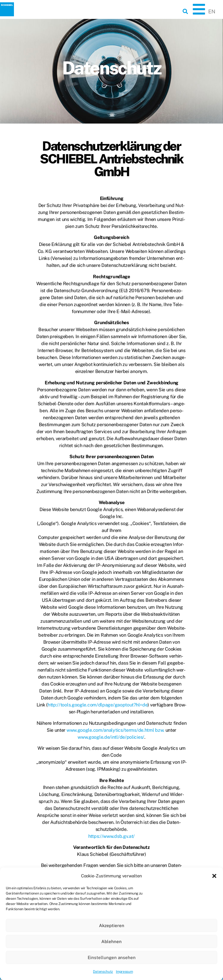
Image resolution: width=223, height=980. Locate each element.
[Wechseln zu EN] (212, 12)
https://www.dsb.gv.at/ (111, 836)
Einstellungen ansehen (112, 957)
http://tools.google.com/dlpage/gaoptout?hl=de (98, 705)
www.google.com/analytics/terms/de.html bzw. (116, 730)
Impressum (124, 972)
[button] (214, 876)
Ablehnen (111, 941)
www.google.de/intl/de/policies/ (111, 737)
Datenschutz (103, 972)
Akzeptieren (112, 925)
